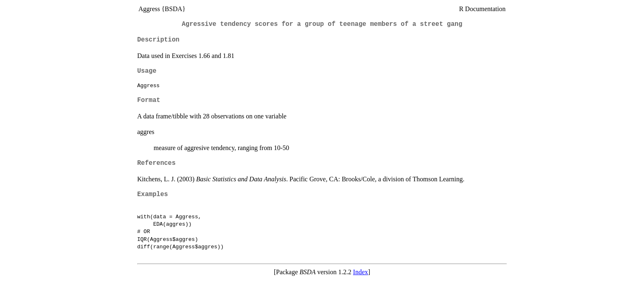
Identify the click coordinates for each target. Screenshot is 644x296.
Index (361, 272)
